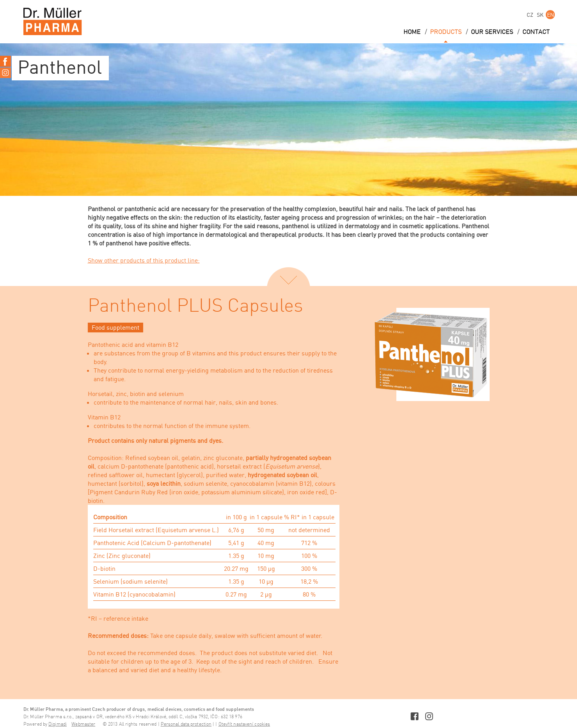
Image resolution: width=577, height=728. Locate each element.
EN (550, 15)
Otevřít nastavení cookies (244, 724)
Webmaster (83, 724)
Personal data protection (186, 724)
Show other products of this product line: (144, 260)
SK (540, 15)
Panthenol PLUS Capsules (195, 306)
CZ (530, 15)
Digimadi (58, 724)
